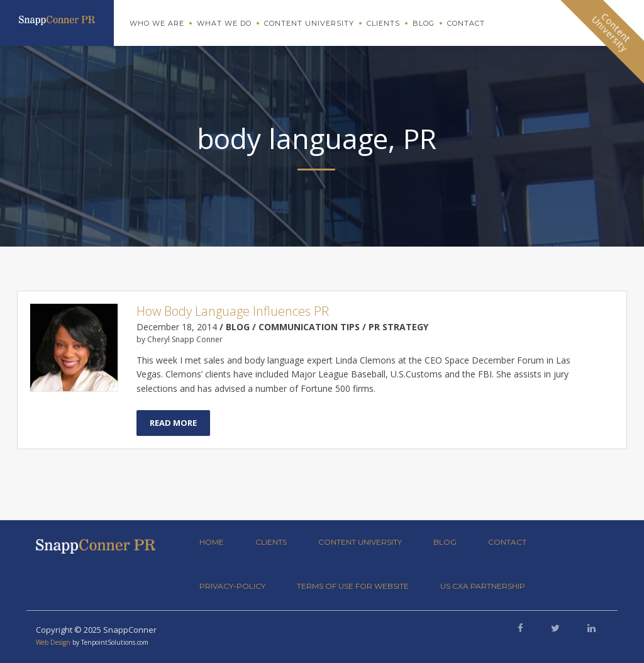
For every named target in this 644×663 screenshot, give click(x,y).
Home (212, 542)
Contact (466, 23)
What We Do (224, 23)
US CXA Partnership (483, 586)
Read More (173, 423)
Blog (424, 23)
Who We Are (157, 23)
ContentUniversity (611, 32)
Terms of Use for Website (353, 586)
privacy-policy (232, 586)
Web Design (53, 642)
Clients (383, 23)
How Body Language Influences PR (233, 311)
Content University (309, 23)
